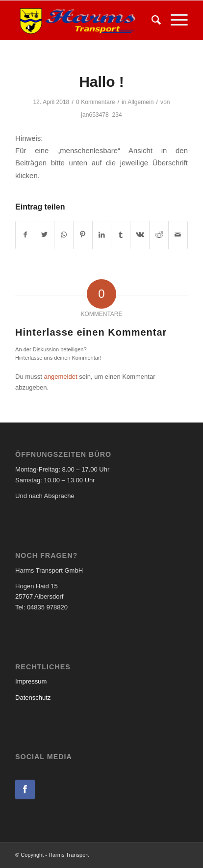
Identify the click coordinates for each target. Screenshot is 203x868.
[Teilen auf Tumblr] (121, 235)
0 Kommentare (95, 102)
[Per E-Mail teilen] (178, 235)
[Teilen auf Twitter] (45, 235)
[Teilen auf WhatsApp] (64, 235)
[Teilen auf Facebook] (25, 235)
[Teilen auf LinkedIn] (102, 235)
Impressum (31, 681)
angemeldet (61, 377)
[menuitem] (151, 20)
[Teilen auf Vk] (140, 235)
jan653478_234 (101, 115)
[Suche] (151, 20)
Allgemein (140, 102)
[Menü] (174, 20)
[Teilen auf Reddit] (159, 235)
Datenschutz (33, 697)
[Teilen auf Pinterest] (83, 235)
